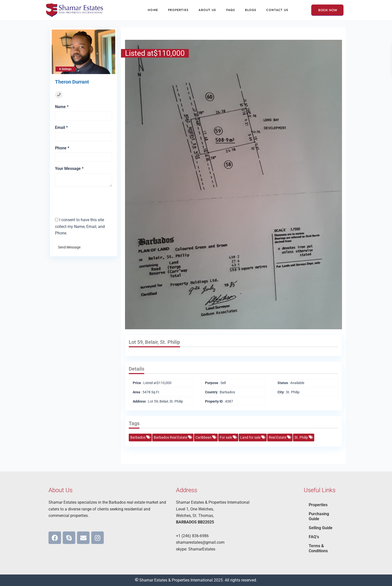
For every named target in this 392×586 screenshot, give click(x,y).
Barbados (140, 437)
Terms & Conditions (318, 548)
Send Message (69, 247)
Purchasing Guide (319, 516)
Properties (178, 10)
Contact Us (277, 10)
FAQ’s (314, 537)
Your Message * (69, 169)
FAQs (231, 10)
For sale (228, 437)
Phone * (62, 148)
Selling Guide (321, 528)
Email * (61, 127)
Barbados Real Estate (173, 437)
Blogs (251, 10)
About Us (207, 10)
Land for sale (252, 437)
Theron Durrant (72, 82)
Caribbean (206, 437)
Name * (62, 107)
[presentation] (84, 198)
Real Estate (280, 437)
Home (153, 10)
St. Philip (303, 437)
